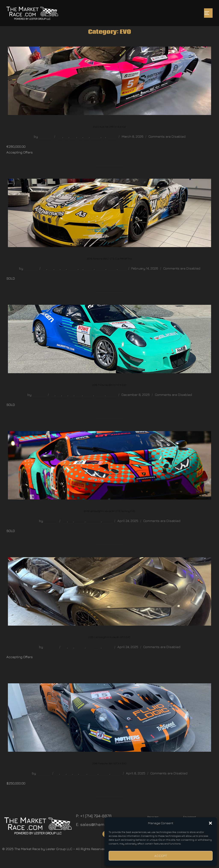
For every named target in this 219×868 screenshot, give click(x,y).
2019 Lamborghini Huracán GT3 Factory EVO (109, 520)
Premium (96, 146)
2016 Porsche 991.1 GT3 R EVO (109, 394)
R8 (104, 146)
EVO (66, 146)
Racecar (112, 146)
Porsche (89, 278)
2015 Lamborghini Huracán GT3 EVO (109, 646)
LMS (87, 146)
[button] (210, 823)
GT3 (80, 146)
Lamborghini (94, 530)
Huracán (80, 530)
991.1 (59, 404)
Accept (161, 856)
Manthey (73, 278)
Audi (60, 146)
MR (81, 278)
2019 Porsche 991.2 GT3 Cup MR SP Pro (109, 267)
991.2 (51, 278)
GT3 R (79, 404)
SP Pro (122, 278)
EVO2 (73, 146)
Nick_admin (45, 146)
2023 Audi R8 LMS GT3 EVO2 (109, 136)
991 (44, 278)
